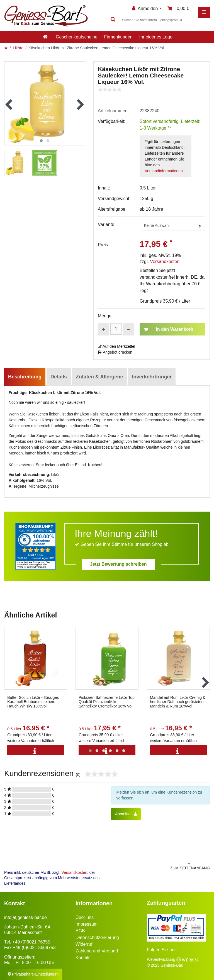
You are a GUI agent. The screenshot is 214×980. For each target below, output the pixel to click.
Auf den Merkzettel (116, 346)
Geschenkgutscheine (76, 37)
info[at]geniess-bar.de (25, 917)
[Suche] (112, 20)
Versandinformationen (164, 171)
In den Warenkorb (168, 329)
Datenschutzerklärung (97, 938)
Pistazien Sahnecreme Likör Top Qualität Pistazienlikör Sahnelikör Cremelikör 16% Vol (107, 702)
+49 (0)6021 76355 (31, 942)
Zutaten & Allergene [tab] (99, 377)
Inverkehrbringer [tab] (152, 377)
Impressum (87, 924)
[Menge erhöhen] (104, 329)
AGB (80, 931)
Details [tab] (59, 377)
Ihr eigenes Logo (156, 37)
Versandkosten (165, 262)
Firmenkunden (118, 37)
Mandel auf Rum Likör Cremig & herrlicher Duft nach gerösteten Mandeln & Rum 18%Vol (178, 702)
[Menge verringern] (129, 329)
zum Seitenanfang (160, 866)
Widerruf (84, 944)
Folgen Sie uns (162, 950)
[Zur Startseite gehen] (6, 48)
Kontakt (83, 958)
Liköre (18, 48)
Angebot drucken (115, 352)
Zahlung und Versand (97, 951)
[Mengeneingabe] (116, 329)
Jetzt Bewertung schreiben (118, 564)
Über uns (85, 917)
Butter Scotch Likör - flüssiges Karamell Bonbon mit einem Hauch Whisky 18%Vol (33, 702)
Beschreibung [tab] (25, 377)
